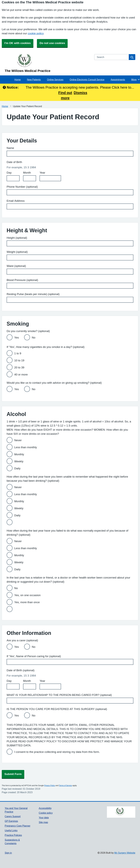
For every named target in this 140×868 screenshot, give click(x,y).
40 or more (21, 375)
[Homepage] (48, 63)
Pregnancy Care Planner (17, 826)
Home (18, 80)
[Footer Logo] (121, 812)
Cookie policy (46, 813)
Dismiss (80, 93)
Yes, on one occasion (27, 595)
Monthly (19, 454)
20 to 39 (19, 367)
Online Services (55, 80)
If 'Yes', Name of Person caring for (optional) (34, 656)
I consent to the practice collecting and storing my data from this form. (57, 752)
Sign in (8, 853)
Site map (43, 822)
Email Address (16, 201)
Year (42, 173)
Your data (44, 818)
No (34, 338)
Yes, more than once (27, 602)
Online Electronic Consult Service (87, 80)
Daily (17, 468)
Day (9, 173)
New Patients (34, 80)
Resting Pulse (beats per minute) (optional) (33, 294)
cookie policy (36, 33)
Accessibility (45, 808)
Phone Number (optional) (22, 187)
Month (27, 173)
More (136, 80)
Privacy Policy (50, 786)
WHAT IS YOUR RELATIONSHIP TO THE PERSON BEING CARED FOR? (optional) (59, 695)
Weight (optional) (17, 252)
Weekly (19, 461)
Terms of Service (66, 786)
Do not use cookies (52, 43)
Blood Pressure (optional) (22, 280)
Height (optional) (17, 238)
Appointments (118, 80)
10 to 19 (19, 360)
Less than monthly (26, 447)
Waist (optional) (16, 266)
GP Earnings (11, 821)
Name (10, 148)
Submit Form (13, 774)
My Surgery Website (125, 853)
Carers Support (13, 816)
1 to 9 (18, 353)
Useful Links (11, 830)
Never (18, 440)
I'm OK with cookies (18, 43)
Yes (17, 338)
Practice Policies (13, 835)
